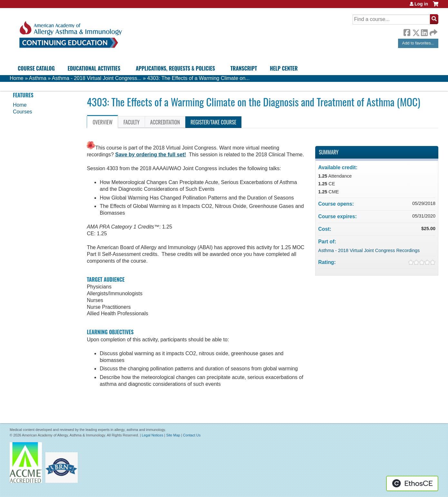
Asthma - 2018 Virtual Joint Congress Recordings (369, 250)
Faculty (131, 122)
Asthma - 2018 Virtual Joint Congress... (97, 78)
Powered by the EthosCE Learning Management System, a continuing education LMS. (412, 483)
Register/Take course (213, 122)
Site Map (173, 435)
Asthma (38, 78)
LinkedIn (424, 32)
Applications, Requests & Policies (175, 68)
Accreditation (165, 122)
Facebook (407, 32)
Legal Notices (153, 435)
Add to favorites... (418, 43)
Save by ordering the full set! (151, 155)
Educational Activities (94, 68)
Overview (102, 122)
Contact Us (192, 435)
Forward (433, 31)
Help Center (284, 68)
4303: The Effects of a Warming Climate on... (199, 78)
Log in (421, 4)
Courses (23, 112)
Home (17, 78)
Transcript (244, 68)
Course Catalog (36, 68)
